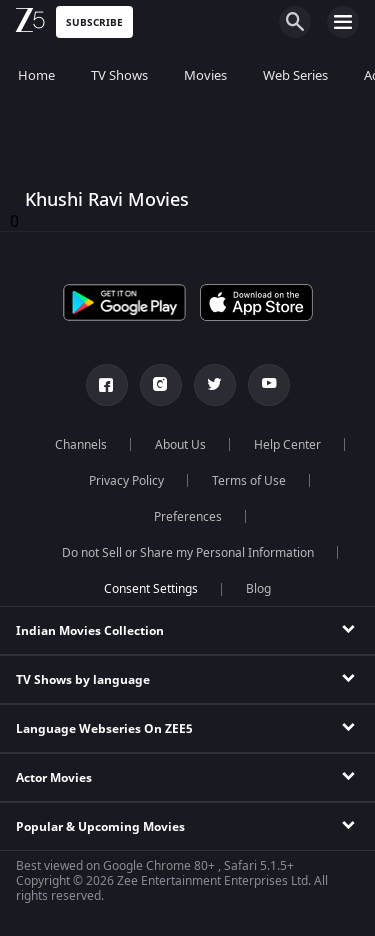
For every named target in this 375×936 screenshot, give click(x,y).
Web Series (295, 75)
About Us (180, 445)
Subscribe (94, 22)
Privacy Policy (126, 481)
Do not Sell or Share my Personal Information (188, 553)
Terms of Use (249, 481)
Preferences (188, 517)
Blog (258, 589)
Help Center (287, 445)
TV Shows (119, 75)
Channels (81, 445)
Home (36, 75)
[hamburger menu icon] (343, 22)
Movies (205, 75)
